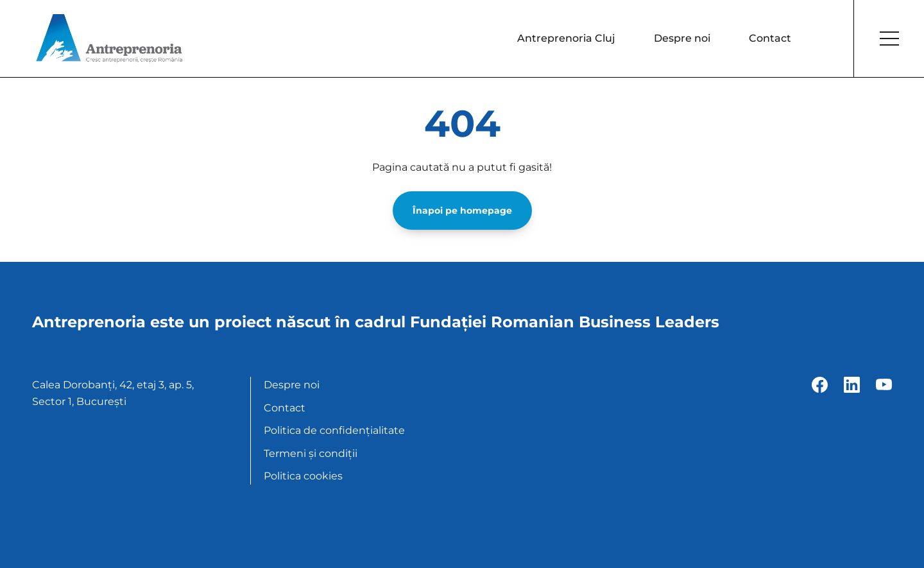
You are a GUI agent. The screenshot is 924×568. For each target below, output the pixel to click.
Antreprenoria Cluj (566, 38)
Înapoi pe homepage (462, 211)
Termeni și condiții (311, 453)
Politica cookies (303, 476)
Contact (770, 38)
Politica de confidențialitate (334, 430)
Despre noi (682, 38)
